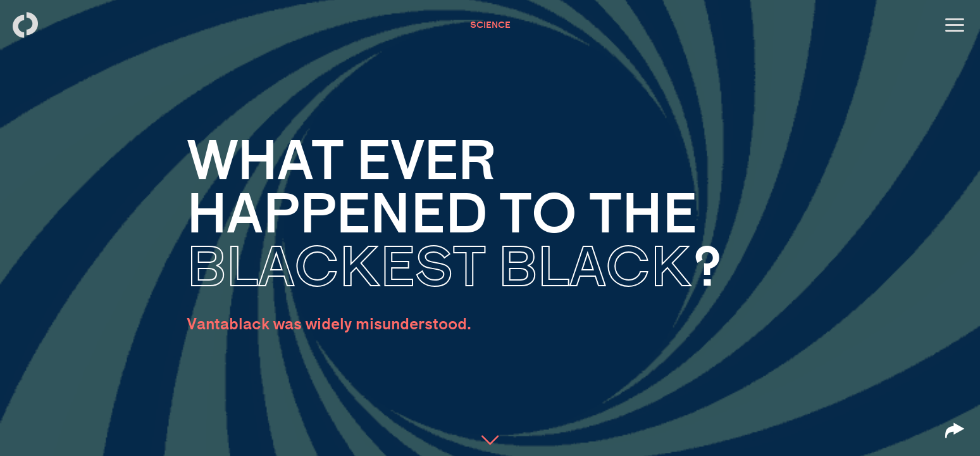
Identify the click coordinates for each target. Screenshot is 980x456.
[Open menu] (955, 25)
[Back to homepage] (25, 25)
